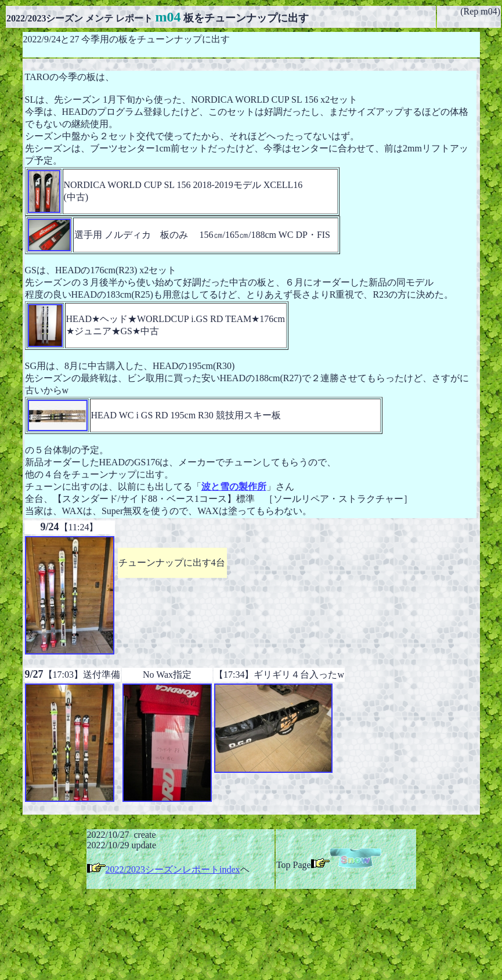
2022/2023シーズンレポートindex (173, 869)
